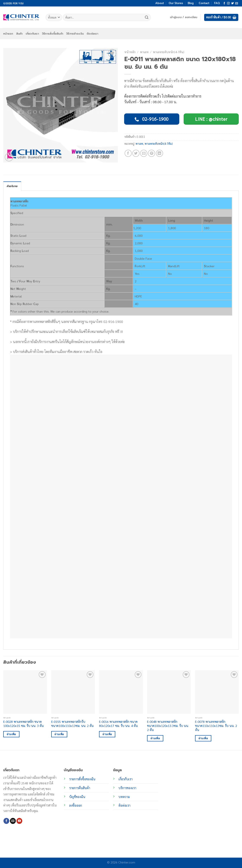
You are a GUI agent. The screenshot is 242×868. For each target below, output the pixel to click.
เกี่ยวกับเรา (32, 34)
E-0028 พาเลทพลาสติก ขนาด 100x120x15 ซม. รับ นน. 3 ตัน (23, 724)
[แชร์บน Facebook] (128, 153)
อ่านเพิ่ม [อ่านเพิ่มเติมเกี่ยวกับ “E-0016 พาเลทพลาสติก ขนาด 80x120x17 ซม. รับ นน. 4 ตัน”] (107, 734)
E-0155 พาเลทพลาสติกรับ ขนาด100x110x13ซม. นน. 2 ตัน (72, 724)
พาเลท (144, 52)
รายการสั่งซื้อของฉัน (82, 779)
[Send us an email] (237, 3)
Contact (204, 3)
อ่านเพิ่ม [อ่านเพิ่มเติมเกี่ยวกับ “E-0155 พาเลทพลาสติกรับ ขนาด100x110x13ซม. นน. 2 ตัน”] (59, 734)
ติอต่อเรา (124, 805)
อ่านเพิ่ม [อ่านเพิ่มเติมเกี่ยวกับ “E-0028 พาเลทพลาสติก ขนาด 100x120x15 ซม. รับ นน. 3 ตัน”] (11, 734)
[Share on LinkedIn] (159, 153)
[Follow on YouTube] (19, 821)
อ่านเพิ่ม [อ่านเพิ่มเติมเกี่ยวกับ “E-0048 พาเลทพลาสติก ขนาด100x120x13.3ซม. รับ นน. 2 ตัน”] (155, 738)
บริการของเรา (127, 788)
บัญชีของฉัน (77, 797)
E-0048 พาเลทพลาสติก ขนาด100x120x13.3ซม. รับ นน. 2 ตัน (168, 726)
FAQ (217, 3)
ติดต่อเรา (92, 34)
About (160, 3)
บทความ (124, 797)
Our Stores (176, 3)
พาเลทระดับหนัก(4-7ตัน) (169, 52)
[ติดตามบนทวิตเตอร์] (232, 3)
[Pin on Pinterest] (151, 153)
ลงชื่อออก (76, 805)
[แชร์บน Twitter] (136, 153)
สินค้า (19, 34)
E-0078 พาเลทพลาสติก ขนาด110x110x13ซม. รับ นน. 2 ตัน (216, 726)
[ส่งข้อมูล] (147, 17)
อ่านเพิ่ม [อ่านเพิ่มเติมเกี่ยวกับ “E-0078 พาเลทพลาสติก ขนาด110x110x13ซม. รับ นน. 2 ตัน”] (203, 738)
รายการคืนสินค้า (80, 788)
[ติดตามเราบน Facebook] (224, 3)
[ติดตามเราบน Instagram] (228, 3)
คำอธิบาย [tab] (12, 186)
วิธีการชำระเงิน (75, 34)
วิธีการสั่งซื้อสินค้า (53, 34)
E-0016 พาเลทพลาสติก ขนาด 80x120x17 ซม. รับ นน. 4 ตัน (118, 724)
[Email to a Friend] (144, 153)
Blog (191, 3)
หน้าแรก (8, 34)
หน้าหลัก (130, 52)
